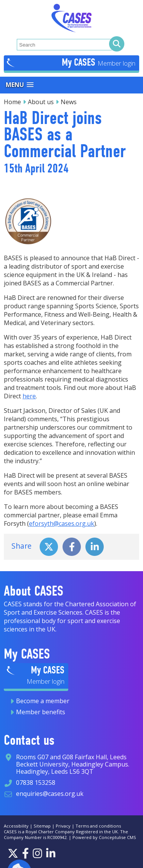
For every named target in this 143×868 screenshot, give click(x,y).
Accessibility (16, 826)
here (29, 396)
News (69, 102)
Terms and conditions (98, 826)
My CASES (80, 62)
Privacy (63, 826)
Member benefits (41, 712)
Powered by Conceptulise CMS (104, 837)
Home (12, 102)
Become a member (43, 701)
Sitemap (42, 826)
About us (41, 102)
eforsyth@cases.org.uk (62, 523)
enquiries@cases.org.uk (50, 794)
